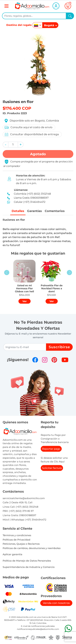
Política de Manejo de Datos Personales (27, 561)
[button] (5, 145)
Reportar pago (51, 449)
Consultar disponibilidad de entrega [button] (32, 134)
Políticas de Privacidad (16, 540)
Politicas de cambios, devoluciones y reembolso (32, 548)
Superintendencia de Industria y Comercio (29, 567)
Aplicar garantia (12, 554)
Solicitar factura (52, 468)
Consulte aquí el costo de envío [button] (28, 127)
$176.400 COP (17, 108)
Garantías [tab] (34, 211)
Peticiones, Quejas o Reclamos (21, 544)
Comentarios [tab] (55, 211)
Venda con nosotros (56, 603)
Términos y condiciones (17, 535)
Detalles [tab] (18, 211)
